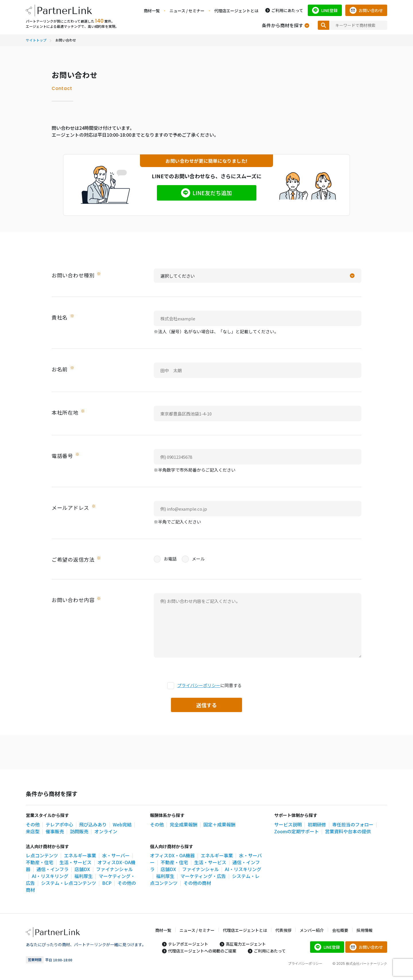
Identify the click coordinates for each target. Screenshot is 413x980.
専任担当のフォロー (353, 824)
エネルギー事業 (80, 855)
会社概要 (340, 930)
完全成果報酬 (184, 824)
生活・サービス (75, 862)
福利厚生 (83, 876)
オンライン (106, 831)
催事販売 (55, 831)
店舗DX (82, 869)
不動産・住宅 (40, 862)
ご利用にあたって (287, 10)
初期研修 (317, 824)
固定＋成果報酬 (219, 824)
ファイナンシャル (200, 869)
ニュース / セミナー (187, 11)
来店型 (33, 831)
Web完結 (122, 824)
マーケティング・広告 (203, 876)
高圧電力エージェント (246, 944)
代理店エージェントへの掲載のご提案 (202, 951)
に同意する (204, 686)
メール (193, 559)
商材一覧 (152, 11)
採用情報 (365, 930)
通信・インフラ (52, 869)
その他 (33, 824)
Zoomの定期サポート (297, 831)
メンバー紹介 (312, 930)
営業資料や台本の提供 (348, 831)
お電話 (165, 559)
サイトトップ (36, 40)
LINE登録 (329, 10)
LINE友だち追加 (212, 193)
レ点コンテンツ (42, 855)
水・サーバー (116, 855)
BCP (107, 883)
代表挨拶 (283, 930)
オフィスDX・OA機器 (172, 855)
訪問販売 (79, 831)
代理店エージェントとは (236, 11)
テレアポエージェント (188, 944)
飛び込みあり (93, 824)
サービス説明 (288, 824)
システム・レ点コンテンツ (69, 883)
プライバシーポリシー (199, 685)
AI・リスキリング (50, 876)
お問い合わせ (371, 10)
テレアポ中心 (59, 824)
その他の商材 (197, 883)
